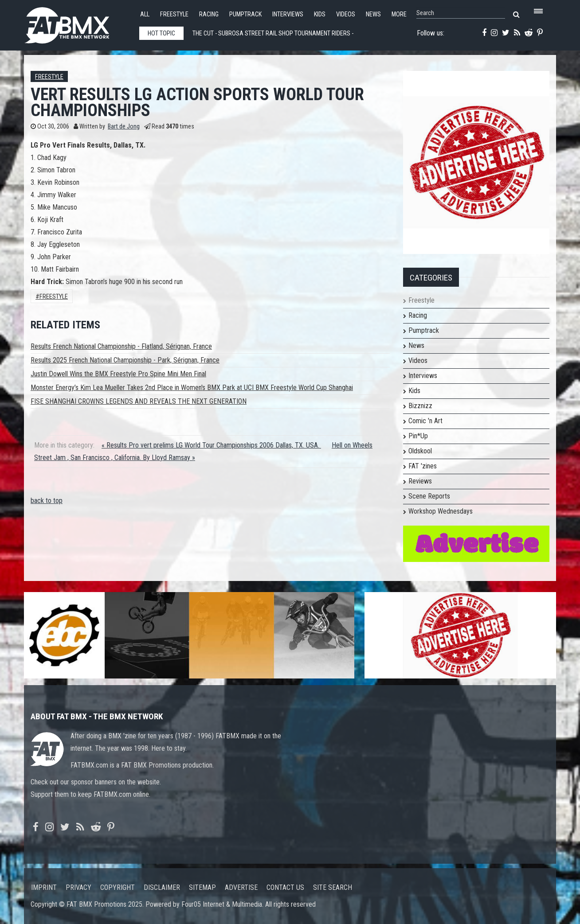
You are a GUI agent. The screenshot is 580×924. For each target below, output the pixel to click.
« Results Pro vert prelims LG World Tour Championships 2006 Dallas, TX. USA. (211, 445)
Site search (333, 887)
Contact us (285, 887)
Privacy (78, 887)
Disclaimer (162, 887)
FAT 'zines (423, 466)
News (373, 14)
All (145, 14)
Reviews (420, 481)
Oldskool (420, 451)
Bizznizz (420, 406)
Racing (209, 14)
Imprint (44, 887)
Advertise (241, 887)
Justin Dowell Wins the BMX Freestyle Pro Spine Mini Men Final (118, 374)
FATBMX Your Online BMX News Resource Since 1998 (77, 23)
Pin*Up (418, 436)
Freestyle (174, 14)
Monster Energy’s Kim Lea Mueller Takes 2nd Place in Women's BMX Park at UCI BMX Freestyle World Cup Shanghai (192, 388)
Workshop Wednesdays (441, 511)
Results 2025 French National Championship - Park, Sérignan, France (125, 360)
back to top (47, 501)
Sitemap (202, 887)
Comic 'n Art (425, 421)
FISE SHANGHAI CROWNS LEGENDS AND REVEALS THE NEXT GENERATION (139, 401)
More (399, 14)
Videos (346, 14)
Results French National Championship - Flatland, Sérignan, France (121, 346)
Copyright (118, 887)
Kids (320, 14)
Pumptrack (245, 14)
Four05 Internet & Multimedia (222, 904)
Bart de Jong (124, 127)
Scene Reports (429, 496)
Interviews (288, 14)
